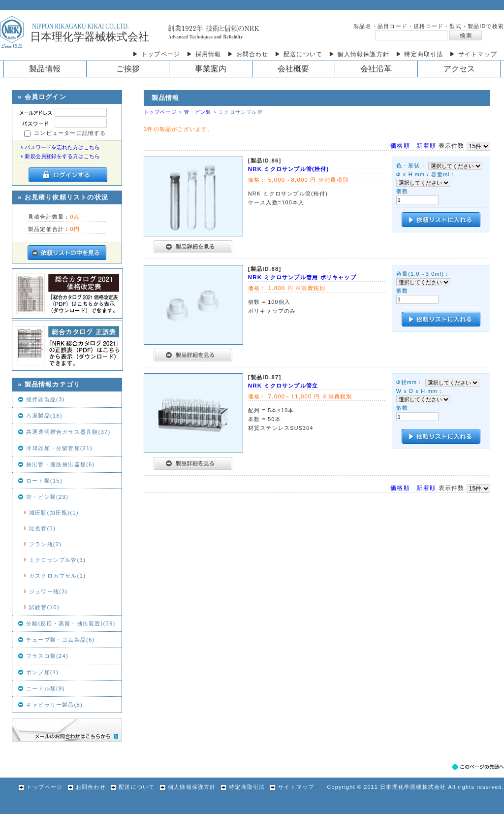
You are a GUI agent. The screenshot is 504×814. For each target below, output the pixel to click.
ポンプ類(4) (42, 672)
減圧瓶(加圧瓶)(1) (54, 513)
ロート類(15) (44, 481)
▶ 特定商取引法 (420, 54)
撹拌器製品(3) (46, 399)
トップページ (160, 112)
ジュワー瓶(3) (48, 591)
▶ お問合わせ (248, 54)
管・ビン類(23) (47, 497)
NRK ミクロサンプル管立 (283, 386)
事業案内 (211, 69)
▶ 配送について (299, 54)
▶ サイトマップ (473, 54)
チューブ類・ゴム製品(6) (61, 640)
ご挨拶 (128, 69)
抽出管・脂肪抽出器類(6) (61, 464)
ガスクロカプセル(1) (57, 576)
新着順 (426, 146)
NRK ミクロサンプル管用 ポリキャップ (302, 277)
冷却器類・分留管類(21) (59, 448)
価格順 (400, 146)
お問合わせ (85, 787)
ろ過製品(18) (44, 416)
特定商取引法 (241, 787)
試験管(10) (44, 607)
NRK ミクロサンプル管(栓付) (289, 169)
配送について (131, 787)
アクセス (459, 69)
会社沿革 (376, 69)
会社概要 (293, 69)
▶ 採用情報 (204, 54)
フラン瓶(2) (45, 544)
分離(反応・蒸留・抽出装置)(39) (71, 623)
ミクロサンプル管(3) (57, 560)
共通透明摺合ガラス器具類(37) (68, 432)
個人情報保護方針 (187, 787)
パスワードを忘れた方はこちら (62, 147)
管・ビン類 (198, 112)
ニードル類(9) (46, 688)
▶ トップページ (156, 54)
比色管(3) (42, 528)
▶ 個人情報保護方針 (359, 54)
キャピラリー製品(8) (54, 705)
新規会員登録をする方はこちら (62, 156)
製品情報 (45, 69)
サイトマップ (291, 787)
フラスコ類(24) (47, 656)
